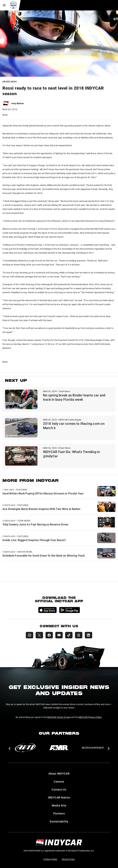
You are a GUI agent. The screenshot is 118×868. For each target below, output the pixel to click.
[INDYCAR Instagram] (29, 635)
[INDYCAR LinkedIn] (88, 635)
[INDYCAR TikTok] (69, 635)
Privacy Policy (50, 859)
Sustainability (59, 821)
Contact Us (59, 789)
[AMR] (59, 748)
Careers (59, 781)
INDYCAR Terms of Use (58, 717)
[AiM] (25, 748)
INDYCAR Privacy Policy (90, 717)
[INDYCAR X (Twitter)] (39, 635)
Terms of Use (68, 859)
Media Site (59, 805)
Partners (59, 813)
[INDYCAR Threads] (79, 635)
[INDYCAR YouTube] (59, 635)
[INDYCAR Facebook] (49, 635)
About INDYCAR (59, 773)
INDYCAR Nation (59, 797)
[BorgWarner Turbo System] (93, 748)
